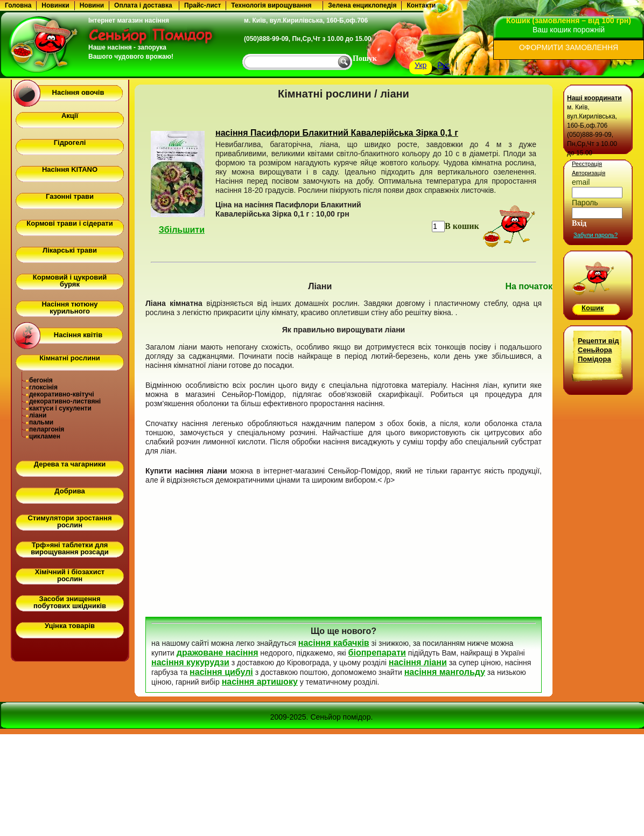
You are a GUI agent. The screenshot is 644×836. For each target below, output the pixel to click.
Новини (92, 5)
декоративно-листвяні (65, 401)
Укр (421, 65)
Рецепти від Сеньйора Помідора (598, 350)
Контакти (421, 5)
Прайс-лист (202, 5)
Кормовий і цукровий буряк (70, 281)
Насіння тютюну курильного (69, 308)
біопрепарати (377, 653)
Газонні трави (70, 196)
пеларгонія (47, 429)
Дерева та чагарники (70, 464)
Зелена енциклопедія (362, 5)
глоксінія (43, 387)
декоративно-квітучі (62, 394)
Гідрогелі (70, 142)
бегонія (41, 380)
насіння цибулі (221, 672)
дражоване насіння (218, 653)
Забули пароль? (596, 235)
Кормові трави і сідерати (69, 223)
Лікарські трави (70, 250)
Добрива (69, 491)
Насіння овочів (78, 92)
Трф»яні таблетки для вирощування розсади (70, 548)
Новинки (55, 5)
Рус (443, 65)
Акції (70, 116)
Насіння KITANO (70, 169)
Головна (18, 5)
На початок (529, 286)
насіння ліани (418, 662)
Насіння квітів (78, 335)
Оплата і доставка (143, 5)
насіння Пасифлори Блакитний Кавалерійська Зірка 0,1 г (337, 133)
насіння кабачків (334, 643)
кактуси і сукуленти (60, 408)
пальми (41, 422)
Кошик (593, 308)
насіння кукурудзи (190, 662)
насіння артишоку (260, 682)
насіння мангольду (445, 672)
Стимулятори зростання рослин (69, 521)
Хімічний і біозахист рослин (70, 575)
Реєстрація (587, 164)
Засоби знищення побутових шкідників (70, 602)
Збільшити (182, 230)
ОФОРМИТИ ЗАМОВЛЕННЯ (569, 47)
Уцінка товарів (70, 626)
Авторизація (589, 173)
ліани (38, 415)
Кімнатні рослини (70, 358)
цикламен (45, 436)
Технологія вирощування (271, 5)
